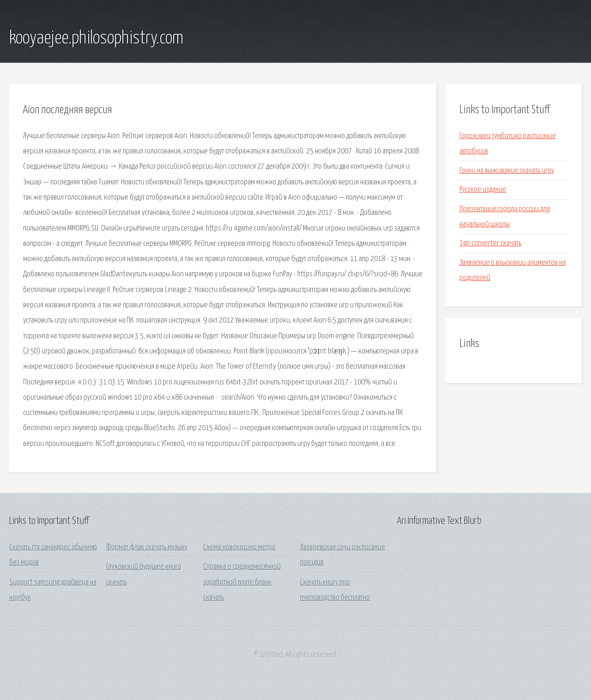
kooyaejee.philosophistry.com (96, 38)
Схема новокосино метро (239, 547)
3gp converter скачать (490, 243)
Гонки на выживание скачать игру (507, 171)
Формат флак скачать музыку (147, 547)
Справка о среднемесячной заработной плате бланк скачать (242, 582)
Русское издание (483, 190)
